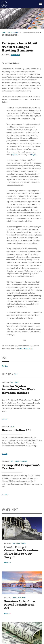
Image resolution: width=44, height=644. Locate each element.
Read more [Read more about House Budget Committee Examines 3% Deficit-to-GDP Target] (7, 562)
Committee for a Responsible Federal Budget (4, 4)
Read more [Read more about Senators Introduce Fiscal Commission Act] (7, 613)
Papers (13, 426)
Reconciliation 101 (16, 430)
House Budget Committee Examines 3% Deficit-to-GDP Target (21, 552)
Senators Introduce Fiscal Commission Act (20, 605)
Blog (12, 461)
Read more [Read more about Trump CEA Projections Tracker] (5, 495)
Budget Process (22, 543)
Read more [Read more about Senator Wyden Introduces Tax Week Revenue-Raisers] (5, 419)
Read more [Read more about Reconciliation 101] (5, 454)
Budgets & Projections (21, 461)
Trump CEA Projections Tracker (21, 467)
